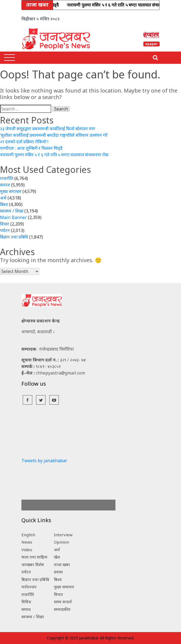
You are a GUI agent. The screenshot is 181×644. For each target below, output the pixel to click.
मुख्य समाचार (11, 191)
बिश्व (4, 204)
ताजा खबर (62, 564)
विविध (26, 602)
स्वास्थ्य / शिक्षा (12, 211)
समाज (5, 185)
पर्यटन (5, 230)
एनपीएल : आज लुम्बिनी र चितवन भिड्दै (31, 148)
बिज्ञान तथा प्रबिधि (14, 237)
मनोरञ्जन (29, 587)
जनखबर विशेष (33, 564)
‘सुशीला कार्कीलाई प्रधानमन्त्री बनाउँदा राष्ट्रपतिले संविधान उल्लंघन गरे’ (54, 135)
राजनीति (7, 178)
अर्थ (3, 198)
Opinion (62, 542)
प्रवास (58, 572)
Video (27, 550)
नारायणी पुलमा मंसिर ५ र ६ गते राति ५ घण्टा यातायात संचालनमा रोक (54, 155)
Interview (63, 535)
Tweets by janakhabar (44, 461)
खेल (57, 557)
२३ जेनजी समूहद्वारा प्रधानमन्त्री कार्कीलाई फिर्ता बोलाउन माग (48, 129)
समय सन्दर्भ (63, 602)
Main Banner (13, 217)
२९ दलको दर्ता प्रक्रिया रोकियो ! (24, 142)
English (28, 535)
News (27, 542)
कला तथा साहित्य (34, 557)
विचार (5, 224)
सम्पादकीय (62, 609)
